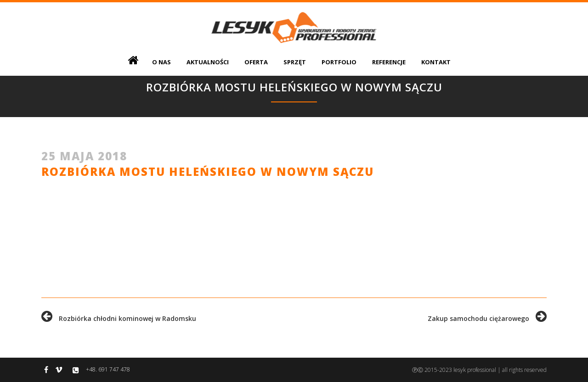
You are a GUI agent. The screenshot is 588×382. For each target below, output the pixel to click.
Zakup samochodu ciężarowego (487, 318)
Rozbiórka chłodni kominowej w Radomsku (119, 318)
